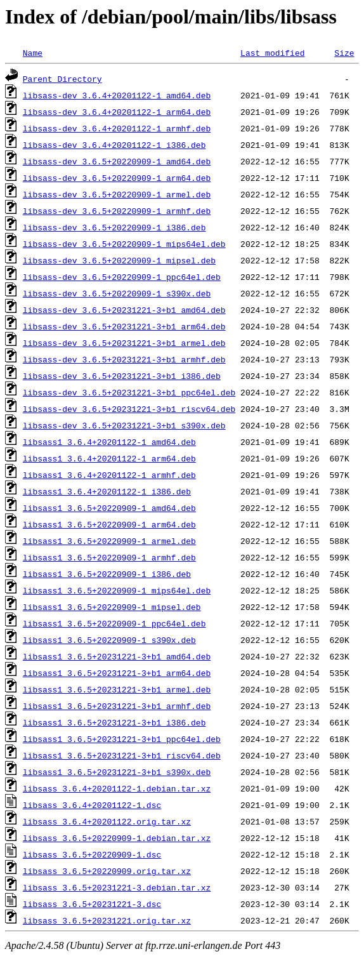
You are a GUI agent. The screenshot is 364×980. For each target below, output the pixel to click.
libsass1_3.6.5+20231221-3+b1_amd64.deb (117, 656)
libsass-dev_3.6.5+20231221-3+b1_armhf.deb (124, 359)
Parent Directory (62, 79)
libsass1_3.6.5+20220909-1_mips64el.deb (117, 590)
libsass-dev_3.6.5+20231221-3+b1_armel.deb (124, 343)
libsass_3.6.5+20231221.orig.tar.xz (107, 920)
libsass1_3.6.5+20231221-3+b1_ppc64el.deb (122, 739)
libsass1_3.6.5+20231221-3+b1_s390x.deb (117, 772)
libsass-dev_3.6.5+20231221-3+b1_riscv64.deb (129, 409)
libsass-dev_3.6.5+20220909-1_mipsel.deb (119, 260)
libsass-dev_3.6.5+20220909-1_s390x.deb (117, 293)
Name (33, 53)
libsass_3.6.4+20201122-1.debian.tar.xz (117, 788)
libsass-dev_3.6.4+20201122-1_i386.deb (114, 145)
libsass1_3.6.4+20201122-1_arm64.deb (109, 458)
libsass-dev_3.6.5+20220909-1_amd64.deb (117, 161)
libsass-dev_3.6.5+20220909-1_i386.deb (114, 227)
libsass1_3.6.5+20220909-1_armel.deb (109, 541)
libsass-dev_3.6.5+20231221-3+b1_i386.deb (122, 376)
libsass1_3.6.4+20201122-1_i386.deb (107, 491)
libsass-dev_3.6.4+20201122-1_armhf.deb (117, 128)
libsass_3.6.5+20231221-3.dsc (92, 904)
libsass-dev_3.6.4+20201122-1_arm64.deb (117, 112)
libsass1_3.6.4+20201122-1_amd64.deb (109, 442)
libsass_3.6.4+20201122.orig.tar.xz (107, 821)
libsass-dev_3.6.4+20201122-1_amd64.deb (117, 95)
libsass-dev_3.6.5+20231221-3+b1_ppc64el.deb (129, 392)
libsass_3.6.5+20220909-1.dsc (92, 854)
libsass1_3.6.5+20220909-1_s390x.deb (109, 640)
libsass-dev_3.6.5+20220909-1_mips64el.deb (124, 244)
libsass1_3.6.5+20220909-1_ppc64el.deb (114, 623)
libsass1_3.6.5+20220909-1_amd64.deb (109, 508)
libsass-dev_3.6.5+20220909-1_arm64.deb (117, 178)
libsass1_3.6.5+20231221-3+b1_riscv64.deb (122, 755)
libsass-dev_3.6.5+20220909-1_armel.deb (117, 194)
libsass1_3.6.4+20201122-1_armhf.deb (109, 475)
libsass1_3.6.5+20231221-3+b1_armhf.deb (117, 706)
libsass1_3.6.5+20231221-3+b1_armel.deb (117, 689)
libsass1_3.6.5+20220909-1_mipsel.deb (112, 607)
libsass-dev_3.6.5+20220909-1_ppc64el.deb (122, 277)
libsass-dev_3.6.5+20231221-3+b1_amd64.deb (124, 310)
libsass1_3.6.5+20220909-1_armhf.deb (109, 557)
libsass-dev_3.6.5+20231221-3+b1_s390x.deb (124, 425)
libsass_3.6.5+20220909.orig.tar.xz (107, 871)
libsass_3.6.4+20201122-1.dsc (92, 805)
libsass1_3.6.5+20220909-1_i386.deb (107, 574)
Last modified (272, 53)
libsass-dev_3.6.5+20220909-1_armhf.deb (117, 211)
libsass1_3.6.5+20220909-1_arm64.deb (109, 524)
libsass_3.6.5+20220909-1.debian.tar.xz (117, 838)
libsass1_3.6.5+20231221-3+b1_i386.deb (114, 722)
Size (344, 53)
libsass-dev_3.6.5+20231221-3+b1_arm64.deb (124, 326)
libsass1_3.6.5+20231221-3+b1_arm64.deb (117, 673)
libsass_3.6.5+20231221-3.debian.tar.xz (117, 887)
